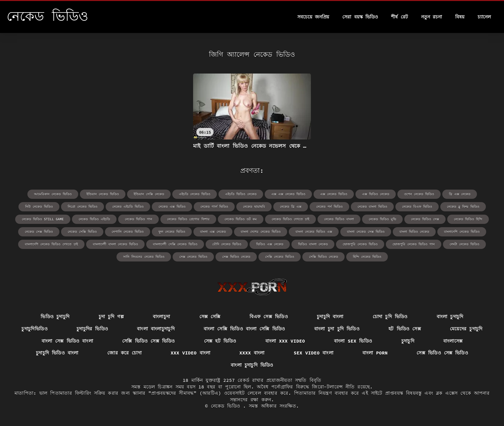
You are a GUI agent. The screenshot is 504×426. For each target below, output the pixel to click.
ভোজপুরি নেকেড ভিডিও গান (414, 244)
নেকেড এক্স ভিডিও (172, 207)
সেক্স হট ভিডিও (220, 341)
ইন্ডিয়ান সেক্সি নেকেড (149, 194)
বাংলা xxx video (285, 341)
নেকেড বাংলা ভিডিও (372, 207)
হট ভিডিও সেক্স (405, 329)
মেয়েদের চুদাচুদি (466, 329)
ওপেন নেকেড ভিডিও (419, 194)
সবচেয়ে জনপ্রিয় (313, 17)
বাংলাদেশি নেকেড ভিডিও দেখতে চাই (51, 244)
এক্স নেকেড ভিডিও (334, 194)
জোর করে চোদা (124, 353)
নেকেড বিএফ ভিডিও (417, 207)
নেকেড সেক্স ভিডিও (39, 232)
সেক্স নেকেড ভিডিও (193, 257)
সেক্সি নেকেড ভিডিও (280, 257)
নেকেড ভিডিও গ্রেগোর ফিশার (188, 219)
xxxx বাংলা (252, 353)
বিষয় (460, 17)
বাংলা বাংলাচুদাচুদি (156, 329)
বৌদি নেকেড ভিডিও (227, 244)
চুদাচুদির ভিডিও (92, 329)
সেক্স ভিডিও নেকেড (236, 257)
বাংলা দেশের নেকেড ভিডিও (261, 232)
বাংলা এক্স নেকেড (213, 232)
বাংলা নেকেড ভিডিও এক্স (314, 232)
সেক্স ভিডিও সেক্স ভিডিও (442, 353)
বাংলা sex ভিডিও (353, 341)
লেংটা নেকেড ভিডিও (464, 244)
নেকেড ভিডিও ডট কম (241, 219)
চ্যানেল (484, 17)
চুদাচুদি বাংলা (330, 317)
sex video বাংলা (314, 353)
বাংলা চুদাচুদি (450, 317)
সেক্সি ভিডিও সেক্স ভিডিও (149, 341)
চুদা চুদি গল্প (111, 317)
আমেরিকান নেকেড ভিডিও (53, 194)
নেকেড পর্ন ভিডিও (329, 207)
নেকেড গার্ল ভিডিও (214, 207)
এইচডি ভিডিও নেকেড (241, 194)
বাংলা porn (375, 353)
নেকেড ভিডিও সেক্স (425, 219)
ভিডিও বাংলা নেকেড (313, 244)
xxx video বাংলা (190, 353)
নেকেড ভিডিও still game (43, 219)
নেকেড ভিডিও (227, 406)
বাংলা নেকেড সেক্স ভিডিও (366, 232)
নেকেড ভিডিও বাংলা (339, 219)
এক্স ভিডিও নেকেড (376, 194)
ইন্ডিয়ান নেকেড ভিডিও (103, 194)
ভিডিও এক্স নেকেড (270, 244)
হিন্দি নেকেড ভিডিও (367, 257)
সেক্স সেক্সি (210, 317)
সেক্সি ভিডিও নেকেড (323, 257)
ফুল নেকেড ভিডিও (172, 232)
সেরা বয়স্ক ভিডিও (360, 17)
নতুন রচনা (432, 17)
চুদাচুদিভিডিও (34, 329)
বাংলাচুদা (161, 317)
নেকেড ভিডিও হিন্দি (468, 219)
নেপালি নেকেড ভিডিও (128, 232)
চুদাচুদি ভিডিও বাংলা (57, 353)
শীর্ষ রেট (399, 17)
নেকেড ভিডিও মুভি (382, 219)
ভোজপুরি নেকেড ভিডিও (360, 244)
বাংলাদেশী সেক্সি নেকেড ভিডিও (175, 244)
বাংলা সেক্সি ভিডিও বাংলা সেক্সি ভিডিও (244, 329)
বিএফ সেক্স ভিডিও (269, 317)
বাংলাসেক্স (453, 341)
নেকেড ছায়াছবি (254, 207)
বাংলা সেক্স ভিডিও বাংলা (67, 341)
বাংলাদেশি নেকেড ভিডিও (462, 232)
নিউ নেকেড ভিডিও (39, 207)
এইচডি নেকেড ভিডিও (195, 194)
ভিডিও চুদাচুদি (55, 317)
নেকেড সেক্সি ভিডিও (82, 232)
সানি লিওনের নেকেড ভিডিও (144, 257)
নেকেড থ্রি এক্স (291, 207)
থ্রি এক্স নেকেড (460, 194)
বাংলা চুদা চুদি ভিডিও (337, 329)
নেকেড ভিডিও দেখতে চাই (290, 219)
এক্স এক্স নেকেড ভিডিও (288, 194)
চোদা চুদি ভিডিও (390, 317)
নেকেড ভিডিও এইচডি (94, 219)
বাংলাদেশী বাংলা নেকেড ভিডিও (115, 244)
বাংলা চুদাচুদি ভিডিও (252, 365)
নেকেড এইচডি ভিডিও (128, 207)
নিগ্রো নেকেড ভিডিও (83, 207)
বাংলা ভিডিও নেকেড (414, 232)
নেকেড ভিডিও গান (138, 219)
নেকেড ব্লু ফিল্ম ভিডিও (463, 207)
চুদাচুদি (408, 341)
